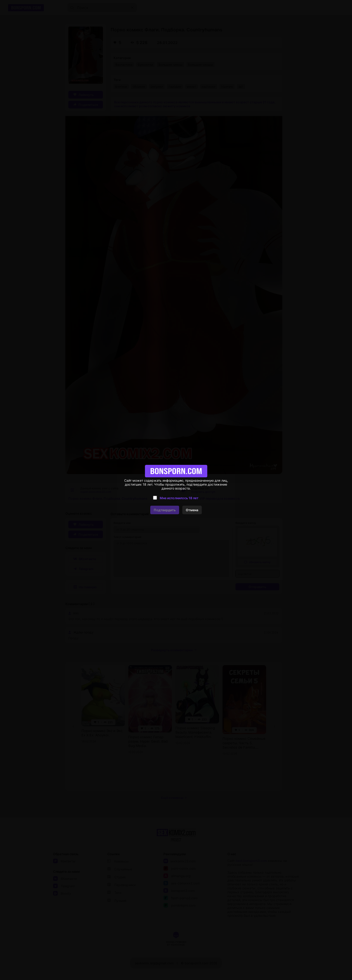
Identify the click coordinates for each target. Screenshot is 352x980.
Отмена (192, 510)
